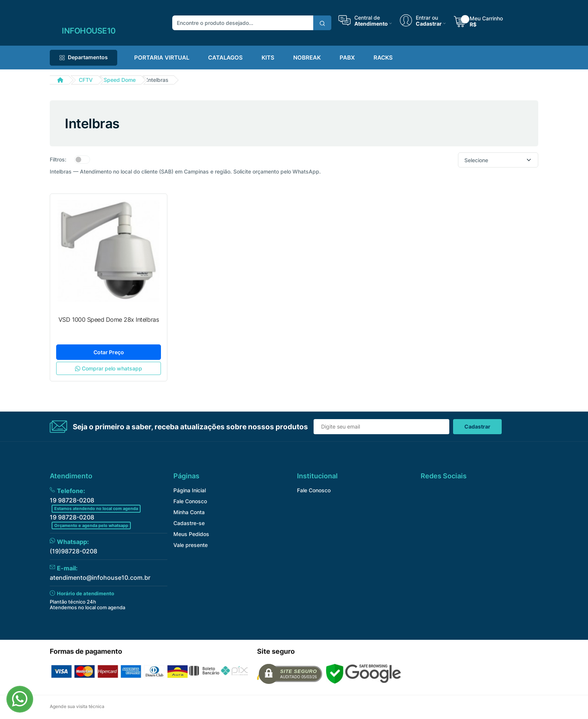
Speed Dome (120, 80)
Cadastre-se (189, 523)
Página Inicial (190, 490)
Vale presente (191, 545)
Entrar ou (427, 17)
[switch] (82, 160)
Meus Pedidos (191, 534)
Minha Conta (189, 512)
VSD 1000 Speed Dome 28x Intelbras (109, 320)
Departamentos (83, 57)
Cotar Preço (109, 352)
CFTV (86, 80)
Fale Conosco (190, 501)
